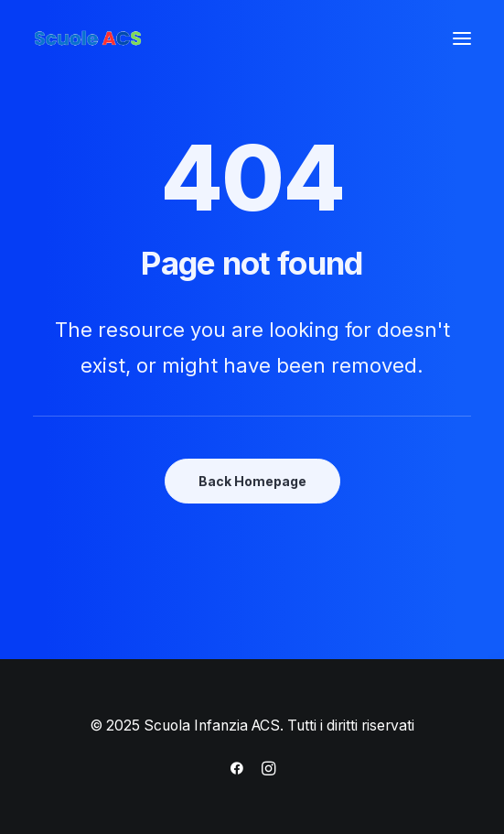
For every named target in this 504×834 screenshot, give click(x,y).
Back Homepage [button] (252, 481)
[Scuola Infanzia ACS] (143, 38)
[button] (462, 38)
